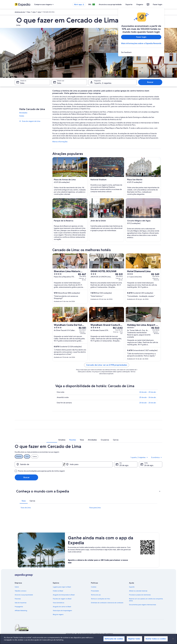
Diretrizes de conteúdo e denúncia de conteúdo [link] (107, 603)
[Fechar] (173, 639)
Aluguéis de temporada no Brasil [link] (64, 595)
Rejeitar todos (134, 639)
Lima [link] (34, 12)
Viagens (140, 4)
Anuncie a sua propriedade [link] (24, 595)
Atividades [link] (23, 113)
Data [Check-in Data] (22, 83)
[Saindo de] (39, 464)
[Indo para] (88, 464)
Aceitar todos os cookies (156, 639)
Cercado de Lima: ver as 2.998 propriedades (107, 365)
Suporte (129, 4)
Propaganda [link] (19, 607)
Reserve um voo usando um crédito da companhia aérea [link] (146, 600)
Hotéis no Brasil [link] (58, 591)
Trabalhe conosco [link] (21, 591)
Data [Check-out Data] (59, 83)
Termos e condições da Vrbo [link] (100, 599)
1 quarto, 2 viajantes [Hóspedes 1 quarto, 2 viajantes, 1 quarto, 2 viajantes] (103, 83)
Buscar (150, 82)
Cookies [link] (94, 587)
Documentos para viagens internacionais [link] (143, 605)
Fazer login (158, 4)
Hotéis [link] (22, 116)
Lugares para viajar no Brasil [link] (62, 587)
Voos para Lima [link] (95, 508)
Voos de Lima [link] (26, 508)
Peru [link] (29, 12)
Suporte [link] (132, 587)
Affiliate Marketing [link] (21, 611)
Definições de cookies (114, 639)
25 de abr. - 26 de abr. (148, 397)
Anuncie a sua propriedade (110, 4)
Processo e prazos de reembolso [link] (140, 595)
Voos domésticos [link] (59, 603)
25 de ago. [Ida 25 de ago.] (124, 465)
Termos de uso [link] (96, 595)
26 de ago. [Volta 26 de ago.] (149, 465)
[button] (88, 491)
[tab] (62, 440)
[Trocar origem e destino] (64, 464)
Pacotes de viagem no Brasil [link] (62, 599)
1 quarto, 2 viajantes (139, 457)
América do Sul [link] (20, 12)
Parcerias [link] (18, 599)
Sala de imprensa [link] (21, 603)
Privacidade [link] (95, 591)
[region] (88, 639)
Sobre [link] (17, 587)
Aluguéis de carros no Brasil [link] (62, 607)
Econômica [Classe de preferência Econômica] (157, 457)
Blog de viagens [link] (58, 614)
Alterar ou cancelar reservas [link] (138, 591)
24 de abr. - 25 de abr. (148, 392)
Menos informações (60, 142)
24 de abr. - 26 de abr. (148, 403)
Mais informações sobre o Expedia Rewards (141, 43)
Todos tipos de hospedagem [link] (62, 611)
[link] (141, 52)
